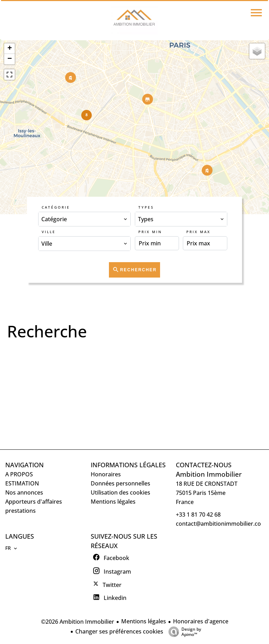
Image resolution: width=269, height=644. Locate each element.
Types (146, 207)
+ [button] (10, 49)
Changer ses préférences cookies (119, 631)
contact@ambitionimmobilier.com (221, 524)
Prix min (150, 232)
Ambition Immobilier (209, 474)
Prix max (198, 232)
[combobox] (84, 219)
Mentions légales (144, 621)
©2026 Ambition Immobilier (78, 622)
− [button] (10, 59)
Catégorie (56, 207)
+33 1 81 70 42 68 (198, 514)
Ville (49, 232)
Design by (183, 632)
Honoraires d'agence (201, 621)
